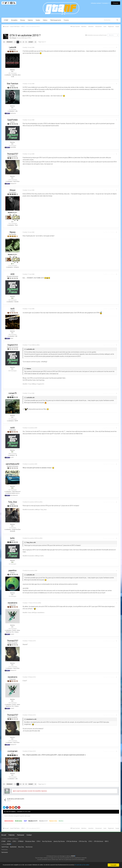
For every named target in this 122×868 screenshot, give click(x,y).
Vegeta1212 (13, 345)
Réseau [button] (23, 20)
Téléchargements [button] (56, 20)
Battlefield (13, 847)
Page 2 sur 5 (42, 42)
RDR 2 (107, 841)
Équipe (117, 27)
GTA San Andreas (72, 841)
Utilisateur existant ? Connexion (100, 3)
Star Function (12, 84)
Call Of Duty (5, 847)
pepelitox (13, 570)
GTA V (29, 38)
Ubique (14, 38)
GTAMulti (21, 841)
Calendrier (91, 27)
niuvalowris (13, 603)
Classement (98, 27)
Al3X (12, 274)
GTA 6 (9, 841)
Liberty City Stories (59, 841)
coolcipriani (12, 751)
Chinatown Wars (30, 841)
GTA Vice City (83, 841)
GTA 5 (14, 841)
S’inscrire (116, 3)
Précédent (10, 42)
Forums (66, 20)
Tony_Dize (13, 502)
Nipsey (13, 232)
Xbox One (21, 847)
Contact (29, 835)
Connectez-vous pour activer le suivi (97, 35)
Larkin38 (13, 47)
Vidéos (45, 20)
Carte (105, 27)
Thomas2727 (13, 154)
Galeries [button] (30, 20)
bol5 (13, 309)
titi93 (12, 428)
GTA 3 (90, 841)
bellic (12, 538)
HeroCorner (29, 847)
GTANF (6, 20)
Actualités (14, 20)
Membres (84, 27)
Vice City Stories (47, 841)
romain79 (13, 393)
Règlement (111, 27)
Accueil (4, 835)
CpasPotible (12, 120)
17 (12, 264)
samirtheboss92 (12, 464)
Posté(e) (28, 47)
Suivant (31, 42)
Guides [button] (38, 20)
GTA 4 (39, 841)
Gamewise (5, 852)
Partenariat (21, 835)
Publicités (12, 835)
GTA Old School (99, 841)
